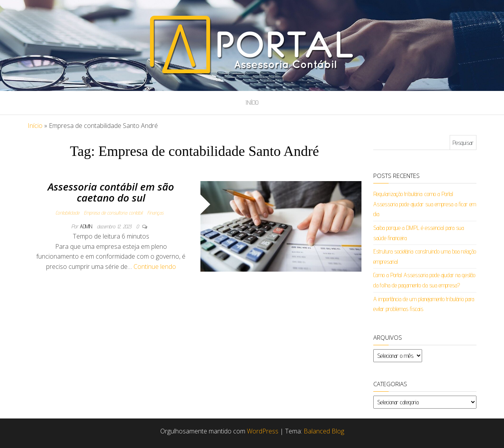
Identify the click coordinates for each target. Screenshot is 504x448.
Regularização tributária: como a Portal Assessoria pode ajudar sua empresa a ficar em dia (425, 204)
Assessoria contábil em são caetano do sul (111, 192)
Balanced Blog (324, 431)
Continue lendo (155, 267)
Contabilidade (67, 213)
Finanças (155, 213)
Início (252, 103)
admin (87, 226)
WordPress (263, 431)
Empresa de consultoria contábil (113, 213)
